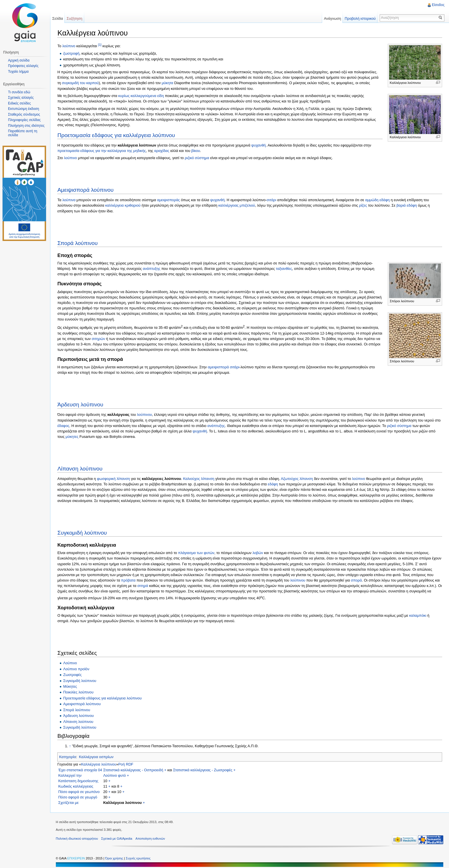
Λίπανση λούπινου (80, 469)
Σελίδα (58, 18)
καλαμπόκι (418, 615)
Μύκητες (70, 686)
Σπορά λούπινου (78, 243)
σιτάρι (272, 200)
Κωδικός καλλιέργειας (76, 786)
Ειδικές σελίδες (19, 103)
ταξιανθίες (284, 269)
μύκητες (72, 437)
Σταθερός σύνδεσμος (24, 114)
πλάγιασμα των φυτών (196, 553)
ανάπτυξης (152, 269)
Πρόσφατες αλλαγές (23, 66)
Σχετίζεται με (69, 803)
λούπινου (145, 415)
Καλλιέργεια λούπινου (99, 764)
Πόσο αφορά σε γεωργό (78, 797)
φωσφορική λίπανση (114, 479)
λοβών (258, 553)
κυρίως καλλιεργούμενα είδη (141, 96)
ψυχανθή (259, 145)
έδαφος (64, 426)
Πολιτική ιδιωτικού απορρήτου (77, 839)
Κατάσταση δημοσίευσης (78, 781)
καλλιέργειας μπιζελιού (237, 205)
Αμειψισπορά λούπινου (86, 190)
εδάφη (273, 484)
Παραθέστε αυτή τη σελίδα (23, 133)
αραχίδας (162, 151)
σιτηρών (99, 339)
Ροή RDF (126, 764)
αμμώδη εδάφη (378, 200)
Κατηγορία (68, 757)
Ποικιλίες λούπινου (78, 692)
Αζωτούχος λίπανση (297, 479)
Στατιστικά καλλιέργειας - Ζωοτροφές (203, 770)
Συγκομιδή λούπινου (82, 532)
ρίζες (363, 205)
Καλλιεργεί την (70, 775)
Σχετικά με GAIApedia (117, 839)
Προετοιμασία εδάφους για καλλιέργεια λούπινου (116, 135)
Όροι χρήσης (115, 858)
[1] (100, 45)
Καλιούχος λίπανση (199, 479)
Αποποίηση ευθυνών (150, 839)
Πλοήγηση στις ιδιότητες (26, 126)
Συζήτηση (75, 18)
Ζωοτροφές (72, 675)
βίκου (196, 151)
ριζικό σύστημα (197, 158)
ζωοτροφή (71, 53)
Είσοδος (438, 5)
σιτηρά (143, 586)
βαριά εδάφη (407, 205)
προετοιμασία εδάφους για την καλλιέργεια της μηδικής (102, 151)
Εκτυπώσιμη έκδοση (23, 109)
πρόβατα (128, 580)
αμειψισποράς (169, 200)
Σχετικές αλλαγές (21, 98)
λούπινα (69, 200)
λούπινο (69, 46)
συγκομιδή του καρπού (81, 83)
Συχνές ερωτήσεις (138, 858)
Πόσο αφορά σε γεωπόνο (79, 792)
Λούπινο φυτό (115, 775)
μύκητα (168, 83)
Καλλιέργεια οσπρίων (96, 757)
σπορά (357, 580)
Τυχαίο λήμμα (18, 72)
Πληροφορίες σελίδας (24, 120)
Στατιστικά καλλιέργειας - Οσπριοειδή (133, 770)
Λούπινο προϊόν (76, 669)
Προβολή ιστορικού (360, 18)
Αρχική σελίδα (19, 60)
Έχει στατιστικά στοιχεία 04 (80, 770)
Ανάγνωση (332, 18)
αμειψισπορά (218, 367)
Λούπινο (70, 663)
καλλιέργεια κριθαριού (123, 205)
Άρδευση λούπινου (80, 405)
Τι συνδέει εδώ (19, 92)
